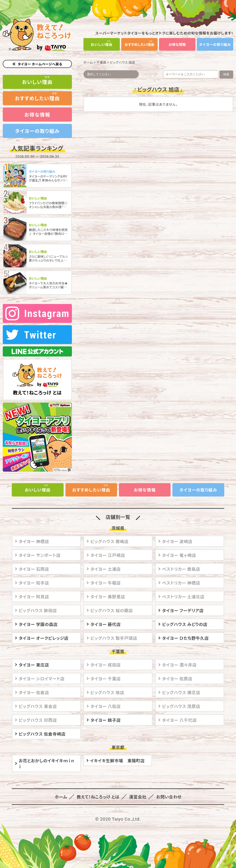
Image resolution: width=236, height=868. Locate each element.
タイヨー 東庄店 (34, 658)
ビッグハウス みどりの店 (185, 617)
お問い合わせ (168, 790)
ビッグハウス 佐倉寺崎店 (42, 727)
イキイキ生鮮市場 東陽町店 (117, 754)
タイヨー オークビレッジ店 (44, 631)
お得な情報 (177, 44)
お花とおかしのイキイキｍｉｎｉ (46, 757)
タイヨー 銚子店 (106, 713)
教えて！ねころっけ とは (37, 373)
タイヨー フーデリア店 (183, 604)
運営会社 (137, 790)
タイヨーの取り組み (215, 44)
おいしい (102, 44)
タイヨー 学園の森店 (38, 617)
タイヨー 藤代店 (106, 617)
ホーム (88, 62)
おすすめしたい (140, 44)
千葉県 (102, 62)
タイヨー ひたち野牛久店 (185, 631)
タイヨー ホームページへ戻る (40, 64)
